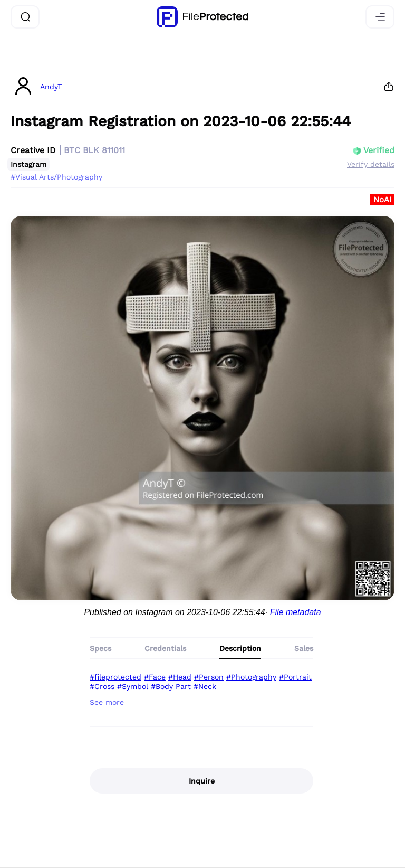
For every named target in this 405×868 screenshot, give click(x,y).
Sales (304, 648)
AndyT (51, 87)
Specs (100, 648)
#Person (209, 677)
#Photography (251, 677)
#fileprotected (115, 677)
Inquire (202, 781)
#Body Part (171, 686)
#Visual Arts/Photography (56, 177)
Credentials (165, 648)
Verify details (371, 164)
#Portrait (295, 677)
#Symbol (133, 686)
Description (240, 648)
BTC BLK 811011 (94, 150)
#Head (180, 677)
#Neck (205, 686)
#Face (155, 677)
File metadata (296, 612)
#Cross (102, 686)
